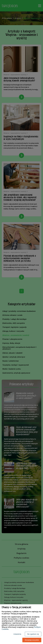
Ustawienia (17, 634)
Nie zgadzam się (33, 634)
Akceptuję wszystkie (32, 640)
